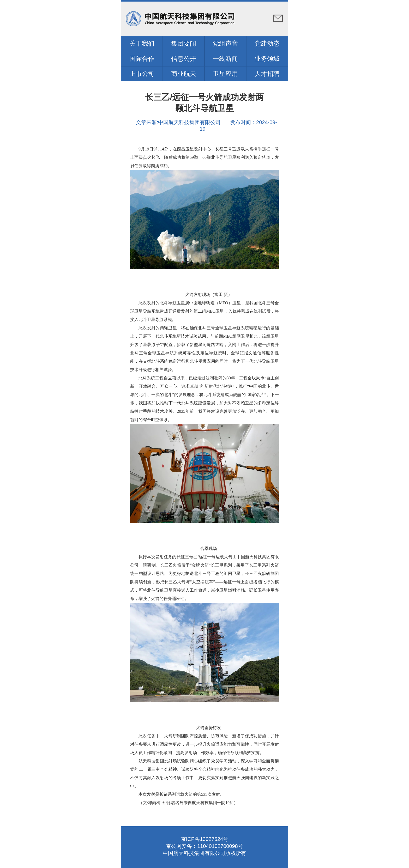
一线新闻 (225, 59)
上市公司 (142, 74)
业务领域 (267, 59)
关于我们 (142, 43)
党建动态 (267, 43)
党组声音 (225, 43)
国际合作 (142, 59)
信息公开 (184, 59)
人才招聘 (267, 74)
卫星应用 (225, 74)
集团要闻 (184, 43)
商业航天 (184, 74)
